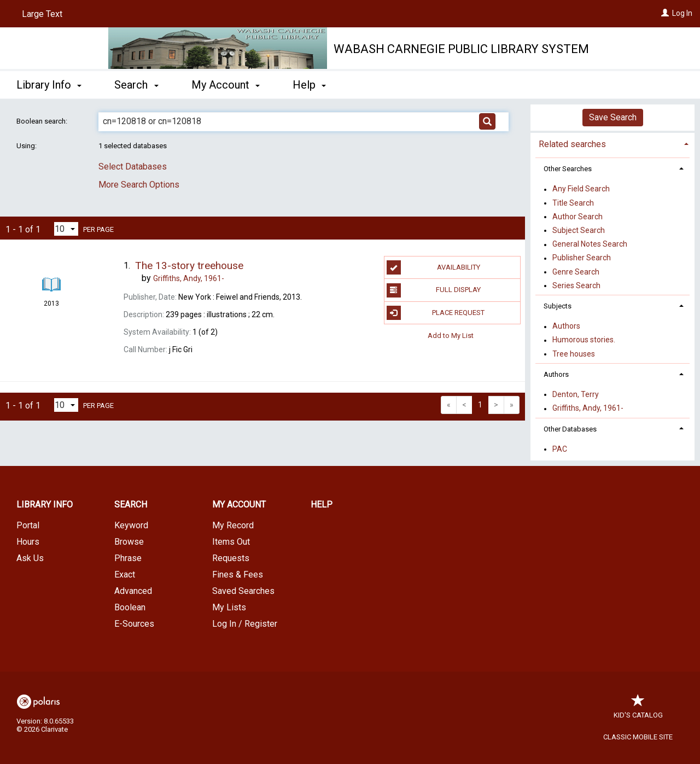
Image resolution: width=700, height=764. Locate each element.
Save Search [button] (613, 117)
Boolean (130, 607)
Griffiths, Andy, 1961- (588, 409)
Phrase (128, 558)
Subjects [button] (558, 306)
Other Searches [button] (568, 169)
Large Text (42, 14)
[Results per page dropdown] (66, 229)
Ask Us (30, 558)
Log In (682, 13)
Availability (433, 267)
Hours (28, 542)
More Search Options (139, 185)
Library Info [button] (49, 85)
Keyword (131, 525)
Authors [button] (556, 374)
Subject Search (579, 230)
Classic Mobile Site (638, 737)
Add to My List (451, 336)
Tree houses (574, 354)
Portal (28, 525)
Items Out (231, 542)
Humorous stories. (584, 340)
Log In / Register (245, 624)
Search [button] (136, 85)
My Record (233, 525)
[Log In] (665, 13)
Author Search (577, 217)
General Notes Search (590, 244)
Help (322, 505)
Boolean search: (43, 121)
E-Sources (134, 624)
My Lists (229, 607)
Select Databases (133, 167)
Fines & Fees (238, 575)
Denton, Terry (576, 394)
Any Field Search (581, 189)
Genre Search (576, 272)
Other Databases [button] (570, 429)
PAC (560, 449)
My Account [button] (226, 85)
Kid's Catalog (638, 710)
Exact (125, 575)
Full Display (434, 290)
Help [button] (309, 85)
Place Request (436, 313)
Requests (231, 558)
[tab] (612, 143)
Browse (129, 542)
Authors (566, 326)
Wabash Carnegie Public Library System (461, 49)
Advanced (133, 591)
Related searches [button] (572, 144)
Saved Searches (243, 591)
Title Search (573, 203)
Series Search (576, 285)
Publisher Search (582, 258)
